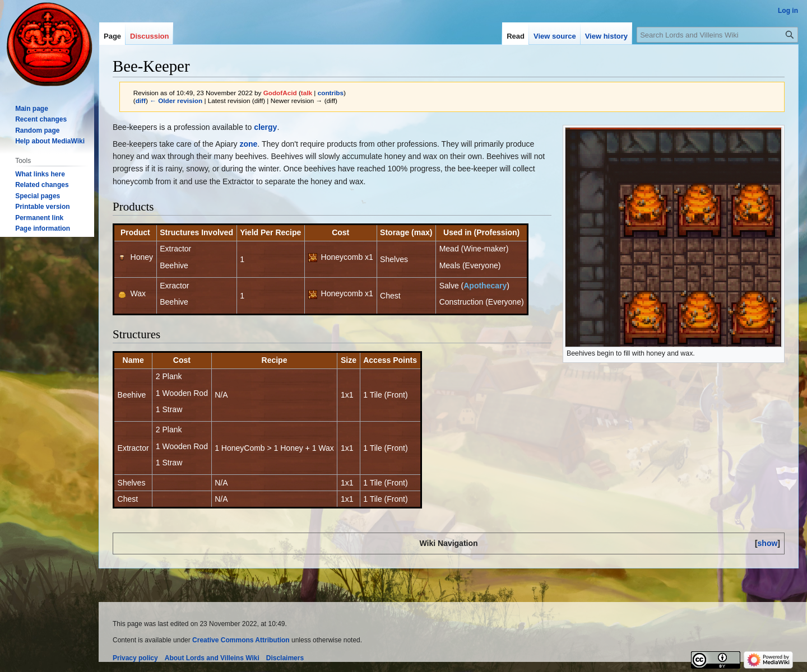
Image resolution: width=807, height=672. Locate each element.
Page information (43, 228)
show (768, 543)
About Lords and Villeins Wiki (212, 658)
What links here (40, 174)
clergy (265, 127)
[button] (767, 543)
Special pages (38, 196)
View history (606, 36)
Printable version (42, 207)
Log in (788, 11)
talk (307, 93)
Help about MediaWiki (50, 141)
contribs (331, 93)
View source (555, 36)
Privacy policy (135, 658)
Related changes (42, 185)
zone (248, 144)
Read (516, 36)
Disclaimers (285, 658)
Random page (37, 130)
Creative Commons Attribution (241, 640)
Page (112, 36)
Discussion (149, 36)
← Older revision (176, 101)
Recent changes (41, 119)
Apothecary (485, 286)
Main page (32, 109)
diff (141, 101)
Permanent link (39, 218)
